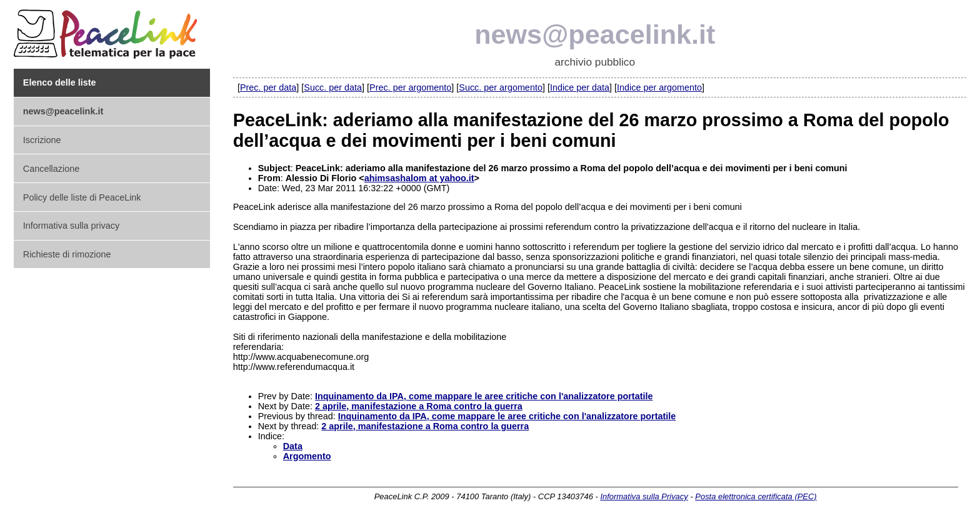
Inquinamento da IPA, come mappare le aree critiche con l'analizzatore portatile (484, 396)
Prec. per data (268, 87)
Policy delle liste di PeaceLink (82, 197)
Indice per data (580, 87)
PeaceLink (107, 30)
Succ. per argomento (501, 87)
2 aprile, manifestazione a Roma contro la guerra (419, 406)
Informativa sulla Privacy (644, 496)
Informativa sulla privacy (71, 226)
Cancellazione (51, 169)
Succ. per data (333, 87)
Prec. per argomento (410, 87)
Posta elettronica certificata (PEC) (756, 496)
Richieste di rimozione (67, 254)
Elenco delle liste (60, 82)
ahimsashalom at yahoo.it (419, 178)
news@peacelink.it (595, 34)
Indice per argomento (659, 87)
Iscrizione (42, 140)
